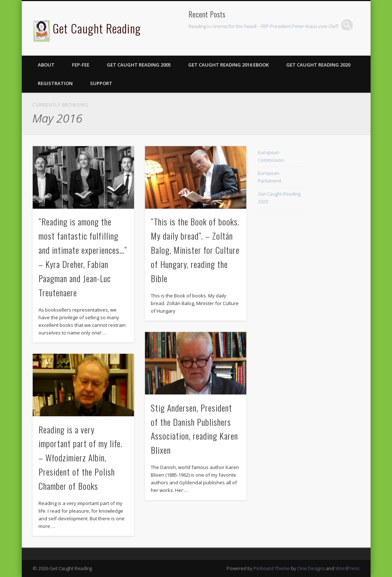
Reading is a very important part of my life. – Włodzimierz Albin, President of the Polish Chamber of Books (80, 458)
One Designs (311, 568)
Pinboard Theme (272, 568)
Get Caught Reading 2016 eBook (229, 65)
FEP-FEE (81, 65)
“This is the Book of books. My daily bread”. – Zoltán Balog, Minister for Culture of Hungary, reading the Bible (195, 250)
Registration (55, 83)
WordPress (347, 568)
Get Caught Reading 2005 (139, 65)
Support (101, 83)
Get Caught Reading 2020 (318, 65)
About (46, 65)
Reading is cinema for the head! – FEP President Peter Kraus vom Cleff (263, 26)
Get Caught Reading (97, 28)
